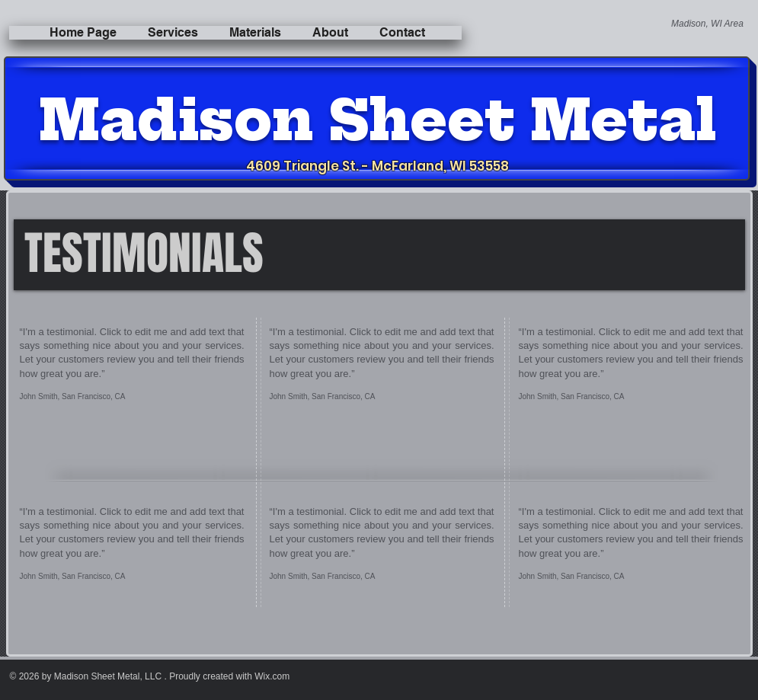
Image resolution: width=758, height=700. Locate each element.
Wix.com (272, 676)
